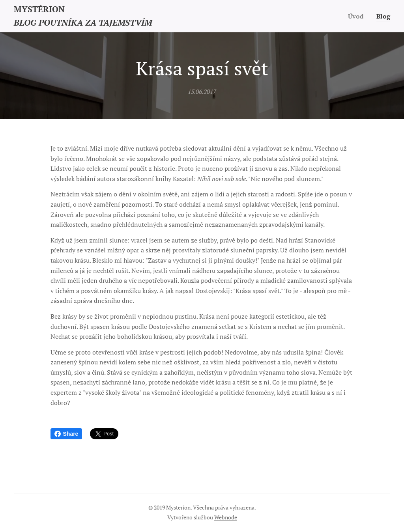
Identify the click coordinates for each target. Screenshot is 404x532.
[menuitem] (357, 16)
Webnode (226, 517)
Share (66, 434)
